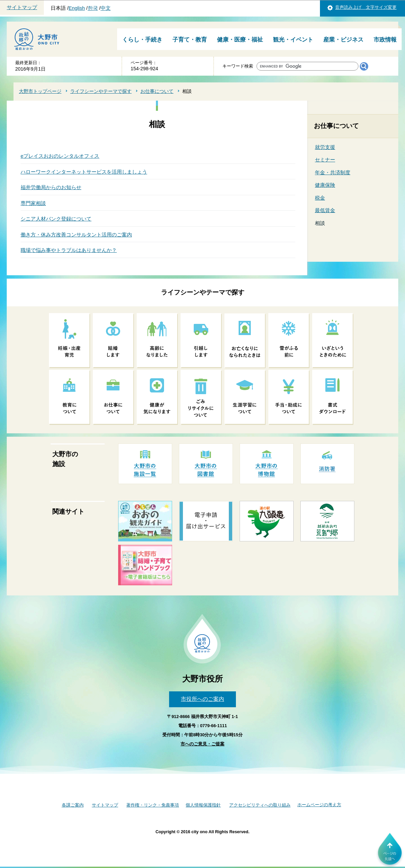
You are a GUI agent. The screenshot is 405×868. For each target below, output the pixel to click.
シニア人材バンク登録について (56, 219)
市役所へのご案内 (202, 699)
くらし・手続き (142, 40)
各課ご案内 (73, 805)
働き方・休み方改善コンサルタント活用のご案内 (76, 235)
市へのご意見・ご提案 (202, 744)
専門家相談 (33, 203)
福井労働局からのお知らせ (51, 187)
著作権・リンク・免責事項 (153, 805)
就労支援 (325, 147)
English (77, 8)
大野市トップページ (40, 91)
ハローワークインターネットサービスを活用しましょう (84, 172)
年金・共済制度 (333, 172)
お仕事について (157, 91)
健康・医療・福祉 (240, 40)
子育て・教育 (190, 40)
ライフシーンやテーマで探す (101, 91)
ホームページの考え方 (319, 805)
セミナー (325, 160)
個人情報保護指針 (203, 805)
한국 (93, 8)
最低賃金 (325, 210)
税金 (320, 198)
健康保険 (325, 185)
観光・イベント (293, 40)
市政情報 (385, 40)
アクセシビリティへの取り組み (260, 805)
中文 (106, 8)
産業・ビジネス (343, 40)
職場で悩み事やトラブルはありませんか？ (69, 250)
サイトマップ (22, 7)
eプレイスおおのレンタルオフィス (60, 156)
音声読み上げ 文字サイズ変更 (366, 7)
